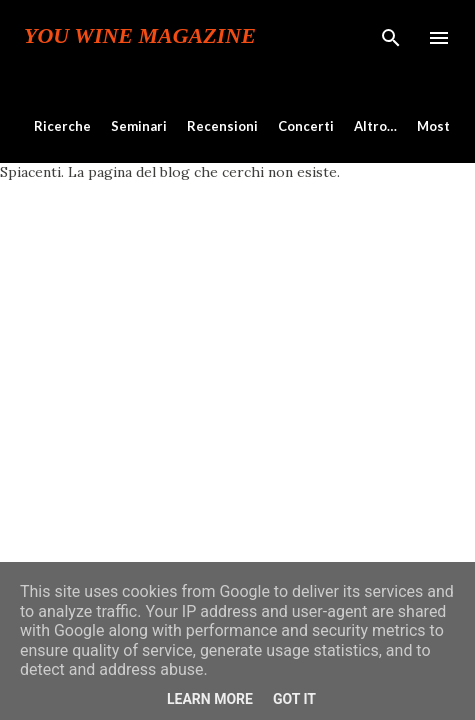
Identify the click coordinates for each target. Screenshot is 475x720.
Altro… (375, 126)
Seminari (139, 126)
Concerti (306, 126)
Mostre (440, 126)
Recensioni (222, 126)
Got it (294, 699)
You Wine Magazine (140, 36)
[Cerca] (391, 36)
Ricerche (62, 126)
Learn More (210, 699)
